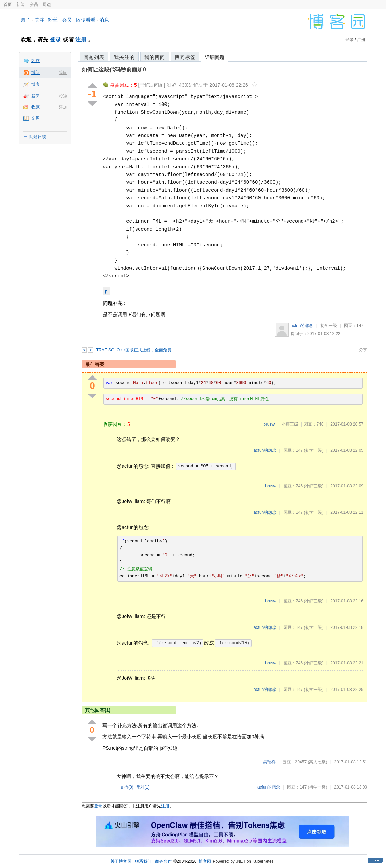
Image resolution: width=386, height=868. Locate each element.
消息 (104, 20)
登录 (55, 40)
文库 (36, 118)
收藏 (36, 107)
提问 (63, 73)
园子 (25, 20)
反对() (143, 787)
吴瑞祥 (269, 762)
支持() (127, 787)
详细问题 (215, 57)
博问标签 (185, 57)
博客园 (205, 861)
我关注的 (124, 57)
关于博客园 (121, 861)
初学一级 (329, 326)
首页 (8, 5)
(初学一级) (314, 450)
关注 (39, 20)
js (107, 291)
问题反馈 (38, 137)
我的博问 (155, 57)
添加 (63, 107)
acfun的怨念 (302, 326)
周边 (47, 5)
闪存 (36, 61)
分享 (363, 350)
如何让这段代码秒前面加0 (114, 70)
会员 (34, 5)
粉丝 (53, 20)
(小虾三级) (314, 486)
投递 (63, 96)
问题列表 (94, 57)
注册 (81, 40)
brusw (269, 424)
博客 (36, 84)
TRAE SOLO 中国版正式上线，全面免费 (134, 350)
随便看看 (86, 20)
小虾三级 (290, 424)
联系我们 (143, 861)
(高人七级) (317, 762)
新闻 (21, 5)
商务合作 (163, 861)
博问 (36, 73)
